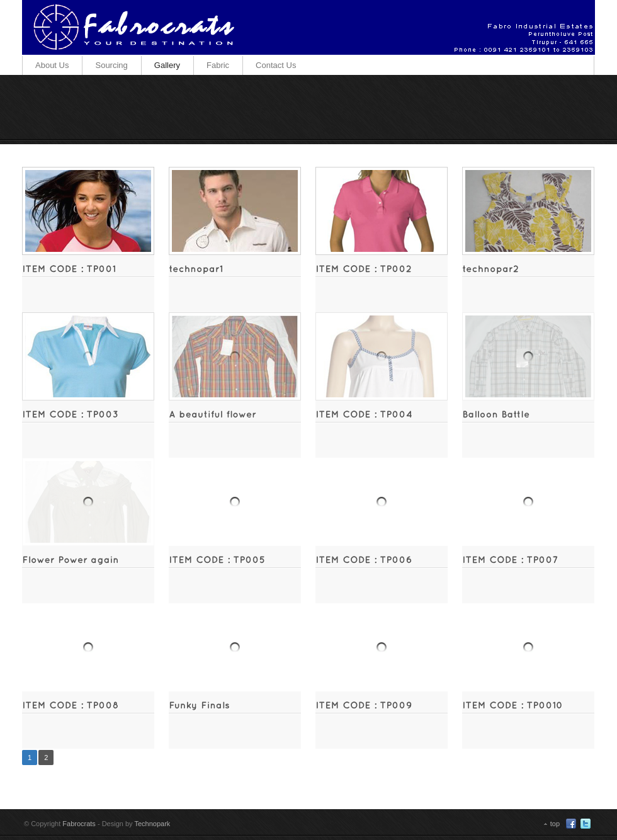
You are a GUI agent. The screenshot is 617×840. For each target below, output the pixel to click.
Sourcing (111, 65)
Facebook (571, 824)
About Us (52, 65)
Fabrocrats (79, 824)
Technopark (152, 824)
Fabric (218, 65)
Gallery (167, 65)
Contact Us (276, 65)
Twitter (586, 824)
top (555, 824)
